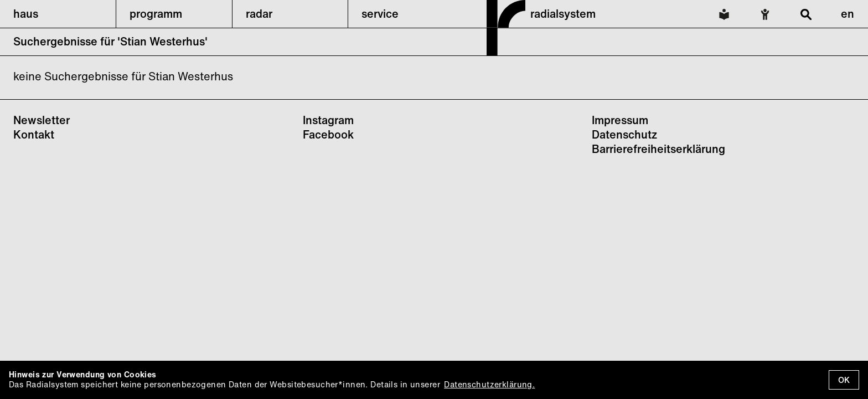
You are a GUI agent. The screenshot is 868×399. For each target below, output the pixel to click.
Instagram (328, 120)
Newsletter (42, 120)
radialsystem (563, 14)
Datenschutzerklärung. (489, 384)
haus (26, 14)
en (848, 14)
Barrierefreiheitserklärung (658, 149)
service (380, 14)
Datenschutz (624, 134)
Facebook (328, 134)
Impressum (620, 120)
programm (156, 14)
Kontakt (34, 134)
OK (844, 380)
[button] (58, 14)
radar (259, 14)
